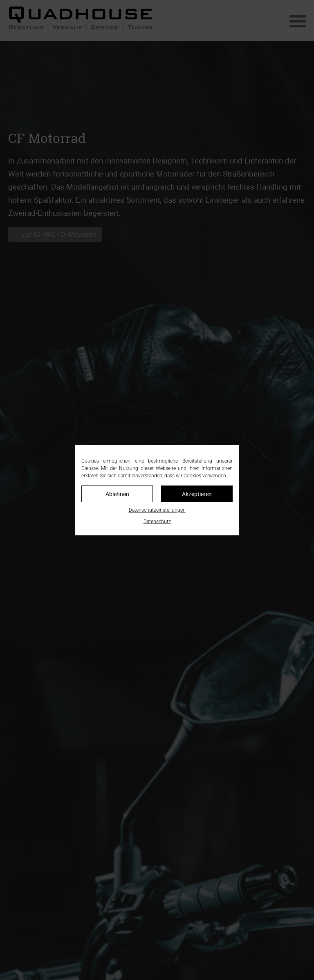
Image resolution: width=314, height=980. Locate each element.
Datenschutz (157, 521)
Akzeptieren (197, 494)
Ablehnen (117, 494)
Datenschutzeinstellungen (157, 510)
